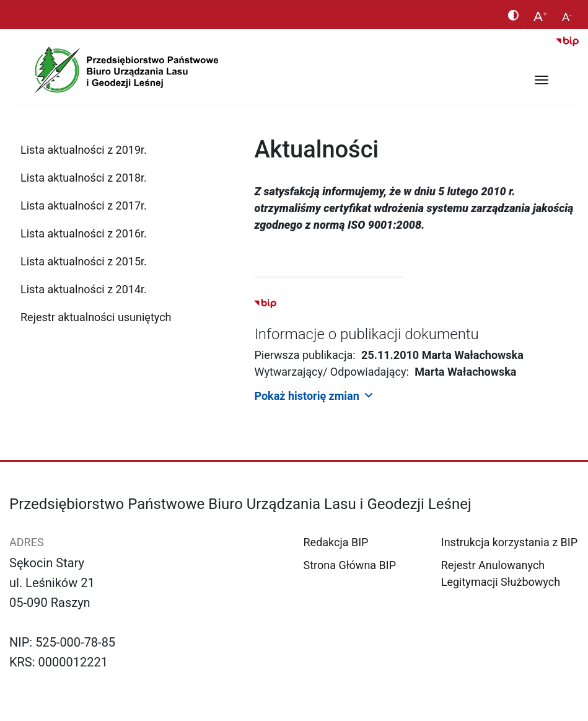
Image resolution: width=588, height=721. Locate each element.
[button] (416, 395)
